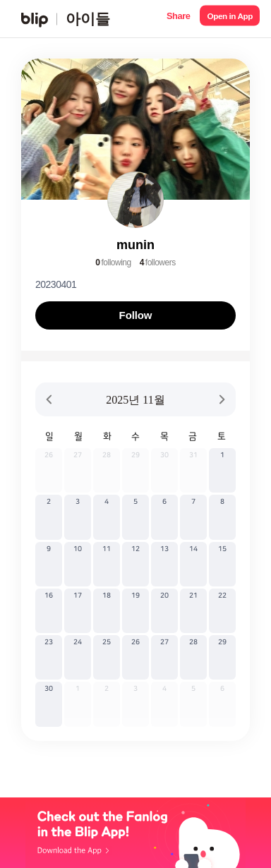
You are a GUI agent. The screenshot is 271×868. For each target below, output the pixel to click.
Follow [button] (136, 315)
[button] (178, 19)
